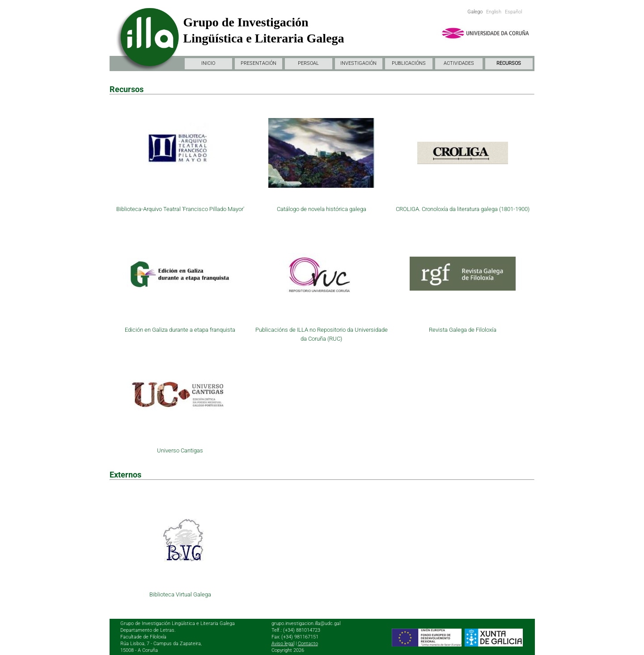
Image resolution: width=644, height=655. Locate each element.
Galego (475, 12)
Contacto (308, 644)
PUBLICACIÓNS (409, 63)
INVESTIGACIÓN (358, 63)
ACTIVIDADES (459, 63)
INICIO (208, 63)
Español (513, 12)
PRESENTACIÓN (258, 63)
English (494, 12)
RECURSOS (509, 63)
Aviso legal (283, 644)
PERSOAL (308, 63)
